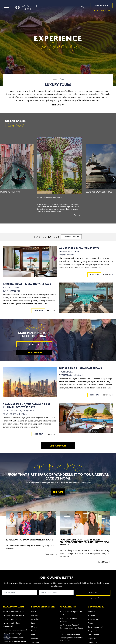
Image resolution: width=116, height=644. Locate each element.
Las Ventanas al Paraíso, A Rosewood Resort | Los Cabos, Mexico (72, 628)
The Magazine (93, 619)
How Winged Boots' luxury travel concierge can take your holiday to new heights (84, 542)
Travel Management (96, 627)
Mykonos (35, 627)
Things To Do (93, 631)
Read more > (78, 215)
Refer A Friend (94, 635)
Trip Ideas (92, 615)
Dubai (33, 611)
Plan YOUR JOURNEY (102, 5)
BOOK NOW (94, 275)
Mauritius (35, 638)
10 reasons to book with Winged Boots (30, 540)
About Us (92, 611)
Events (91, 623)
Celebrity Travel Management (14, 615)
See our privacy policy (93, 598)
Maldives (35, 615)
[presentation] (2, 179)
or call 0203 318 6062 (102, 10)
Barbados (35, 619)
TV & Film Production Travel (14, 611)
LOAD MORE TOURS (58, 446)
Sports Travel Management (13, 638)
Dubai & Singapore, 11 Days (50, 197)
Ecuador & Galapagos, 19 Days (99, 192)
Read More (57, 105)
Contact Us (92, 642)
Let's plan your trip (34, 344)
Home (54, 79)
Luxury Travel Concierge (12, 634)
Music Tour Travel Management (15, 630)
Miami (34, 635)
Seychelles (35, 642)
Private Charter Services (12, 619)
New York (35, 631)
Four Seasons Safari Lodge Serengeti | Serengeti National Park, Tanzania (71, 638)
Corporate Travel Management (15, 641)
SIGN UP (93, 593)
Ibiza (33, 623)
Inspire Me (92, 638)
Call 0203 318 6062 (34, 352)
